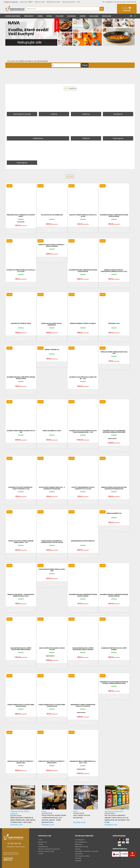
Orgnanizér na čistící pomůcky (83, 541)
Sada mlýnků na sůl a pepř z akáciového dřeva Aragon (83, 649)
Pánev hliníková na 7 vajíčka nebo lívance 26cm (52, 705)
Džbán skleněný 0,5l (114, 513)
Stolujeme (60, 16)
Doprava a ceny (40, 2)
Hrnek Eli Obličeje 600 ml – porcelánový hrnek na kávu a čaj (114, 271)
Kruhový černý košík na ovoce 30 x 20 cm (83, 216)
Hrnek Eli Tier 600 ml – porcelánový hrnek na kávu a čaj (21, 595)
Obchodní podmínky (69, 2)
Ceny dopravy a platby (82, 856)
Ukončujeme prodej (13, 16)
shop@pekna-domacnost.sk (114, 2)
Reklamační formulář (82, 847)
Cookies (41, 854)
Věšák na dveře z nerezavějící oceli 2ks (114, 353)
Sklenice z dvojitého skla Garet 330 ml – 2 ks (83, 378)
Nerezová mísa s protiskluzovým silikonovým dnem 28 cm (114, 488)
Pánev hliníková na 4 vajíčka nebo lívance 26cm (21, 705)
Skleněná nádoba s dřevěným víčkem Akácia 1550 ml (114, 595)
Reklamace (79, 844)
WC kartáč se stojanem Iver (52, 215)
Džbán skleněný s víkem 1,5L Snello (83, 323)
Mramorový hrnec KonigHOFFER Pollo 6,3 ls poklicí (83, 705)
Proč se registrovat (81, 842)
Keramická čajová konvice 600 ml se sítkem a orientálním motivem (114, 683)
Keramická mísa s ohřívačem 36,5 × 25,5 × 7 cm (83, 762)
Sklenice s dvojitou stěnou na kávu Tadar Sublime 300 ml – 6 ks (83, 431)
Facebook (78, 858)
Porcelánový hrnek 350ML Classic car (52, 570)
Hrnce (75, 811)
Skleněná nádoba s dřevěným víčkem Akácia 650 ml (114, 216)
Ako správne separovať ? (114, 811)
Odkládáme (72, 16)
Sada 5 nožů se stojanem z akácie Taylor (52, 649)
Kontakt (41, 844)
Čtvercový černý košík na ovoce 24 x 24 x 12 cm (21, 271)
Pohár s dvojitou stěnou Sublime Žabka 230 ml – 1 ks (21, 542)
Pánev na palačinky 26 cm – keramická (52, 324)
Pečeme (49, 16)
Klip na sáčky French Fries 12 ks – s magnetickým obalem (52, 488)
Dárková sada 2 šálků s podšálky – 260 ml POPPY (52, 762)
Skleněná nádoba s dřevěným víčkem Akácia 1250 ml (83, 595)
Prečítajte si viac (16, 825)
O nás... (40, 840)
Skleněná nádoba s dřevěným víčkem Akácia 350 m (21, 378)
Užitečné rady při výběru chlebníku (20, 812)
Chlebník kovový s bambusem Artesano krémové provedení (114, 431)
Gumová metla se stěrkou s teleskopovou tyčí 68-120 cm (52, 542)
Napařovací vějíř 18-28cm (21, 323)
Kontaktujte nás (43, 847)
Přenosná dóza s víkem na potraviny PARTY (21, 216)
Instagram (78, 861)
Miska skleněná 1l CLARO (52, 431)
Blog (78, 2)
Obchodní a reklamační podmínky (49, 849)
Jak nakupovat (80, 840)
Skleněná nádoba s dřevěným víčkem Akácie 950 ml (83, 271)
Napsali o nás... (43, 842)
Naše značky (29, 16)
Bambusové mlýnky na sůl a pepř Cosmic (114, 649)
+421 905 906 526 (130, 2)
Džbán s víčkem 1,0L (52, 350)
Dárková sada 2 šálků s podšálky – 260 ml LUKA (21, 762)
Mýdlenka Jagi (114, 323)
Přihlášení (7, 2)
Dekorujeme (107, 16)
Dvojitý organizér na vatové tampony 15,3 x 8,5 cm (83, 488)
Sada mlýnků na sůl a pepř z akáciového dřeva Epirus (21, 649)
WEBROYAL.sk (8, 860)
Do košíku (22, 231)
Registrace (15, 2)
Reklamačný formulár (53, 2)
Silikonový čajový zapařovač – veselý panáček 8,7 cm (21, 488)
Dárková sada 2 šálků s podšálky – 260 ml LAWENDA (52, 245)
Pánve (44, 811)
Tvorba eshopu (8, 858)
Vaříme (40, 16)
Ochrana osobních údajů (46, 851)
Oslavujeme (94, 16)
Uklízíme (83, 16)
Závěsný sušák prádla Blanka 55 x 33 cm (21, 431)
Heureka (78, 849)
